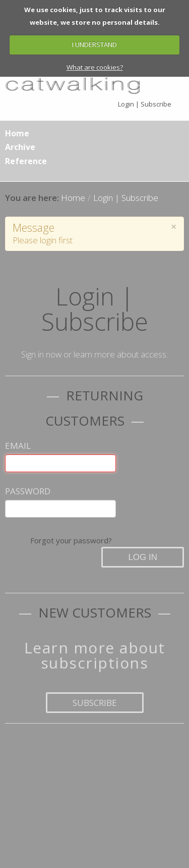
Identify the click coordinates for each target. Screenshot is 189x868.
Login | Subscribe (145, 104)
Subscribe (95, 703)
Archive (20, 147)
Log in (143, 557)
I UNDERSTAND (94, 44)
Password (28, 491)
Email (18, 446)
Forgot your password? (71, 540)
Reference (26, 161)
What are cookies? (95, 67)
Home (17, 133)
